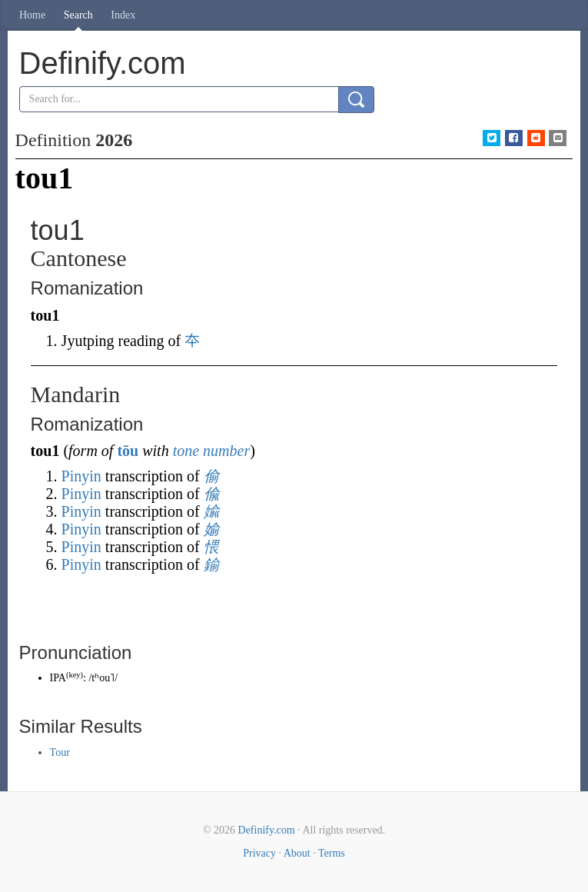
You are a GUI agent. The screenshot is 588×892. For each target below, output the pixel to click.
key (74, 675)
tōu (128, 451)
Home (32, 15)
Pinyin (81, 476)
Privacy (259, 853)
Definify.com (267, 830)
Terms (332, 853)
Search (78, 15)
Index (123, 15)
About (297, 853)
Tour (60, 752)
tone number (212, 451)
